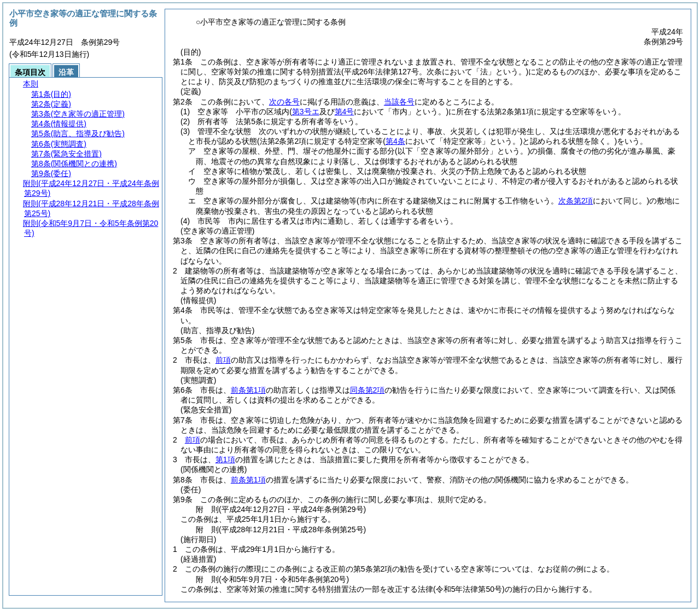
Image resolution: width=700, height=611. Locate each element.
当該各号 (399, 102)
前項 (223, 360)
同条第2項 (367, 390)
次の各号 (284, 102)
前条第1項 (248, 390)
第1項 (225, 459)
